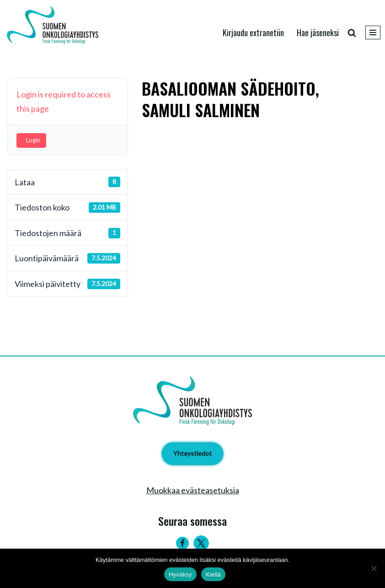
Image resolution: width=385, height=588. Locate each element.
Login (33, 140)
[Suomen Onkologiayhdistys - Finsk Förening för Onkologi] (55, 25)
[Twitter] (201, 543)
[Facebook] (182, 543)
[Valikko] (373, 32)
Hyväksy (180, 575)
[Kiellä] (374, 568)
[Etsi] (352, 33)
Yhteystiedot (192, 453)
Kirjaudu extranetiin (253, 32)
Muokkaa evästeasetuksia (193, 490)
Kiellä (213, 575)
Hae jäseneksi (318, 32)
